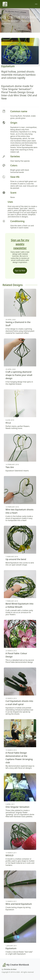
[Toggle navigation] (36, 4)
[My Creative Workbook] (15, 965)
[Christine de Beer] (5, 4)
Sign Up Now (20, 271)
